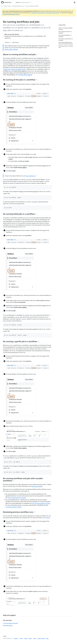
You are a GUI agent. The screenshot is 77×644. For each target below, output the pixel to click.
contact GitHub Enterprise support (11, 14)
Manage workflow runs (18, 6)
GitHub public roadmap (11, 49)
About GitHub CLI (31, 176)
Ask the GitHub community (10, 623)
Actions (48, 518)
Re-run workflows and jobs (32, 6)
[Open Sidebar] (2, 6)
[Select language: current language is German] (75, 2)
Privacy (26, 638)
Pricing (35, 638)
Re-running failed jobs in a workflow (20, 214)
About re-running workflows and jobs (20, 54)
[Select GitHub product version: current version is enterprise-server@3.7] (24, 2)
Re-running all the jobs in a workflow (20, 80)
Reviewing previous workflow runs (19, 512)
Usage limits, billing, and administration (15, 69)
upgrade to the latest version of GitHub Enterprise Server (45, 13)
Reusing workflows (37, 486)
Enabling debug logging (25, 75)
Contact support (8, 625)
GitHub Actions (7, 6)
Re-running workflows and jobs (17, 498)
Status (30, 638)
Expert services (41, 638)
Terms (21, 638)
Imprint (16, 638)
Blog (47, 638)
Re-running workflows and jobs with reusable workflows (23, 479)
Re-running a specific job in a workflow (21, 341)
